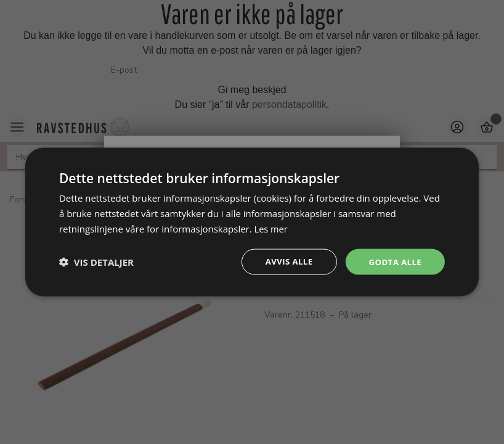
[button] (96, 261)
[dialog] (252, 222)
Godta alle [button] (394, 261)
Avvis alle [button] (285, 261)
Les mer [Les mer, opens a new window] (272, 228)
